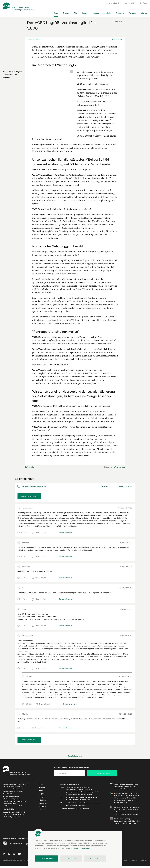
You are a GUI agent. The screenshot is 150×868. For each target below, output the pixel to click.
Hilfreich (24, 532)
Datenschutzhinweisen (81, 848)
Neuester (104, 486)
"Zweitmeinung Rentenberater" (47, 286)
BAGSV (21, 814)
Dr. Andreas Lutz (119, 467)
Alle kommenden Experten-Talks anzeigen (78, 812)
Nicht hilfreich (41, 532)
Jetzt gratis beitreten (114, 775)
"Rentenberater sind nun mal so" (101, 340)
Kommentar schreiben (29, 496)
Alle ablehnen (71, 858)
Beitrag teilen (30, 467)
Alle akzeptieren (47, 858)
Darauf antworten (66, 532)
